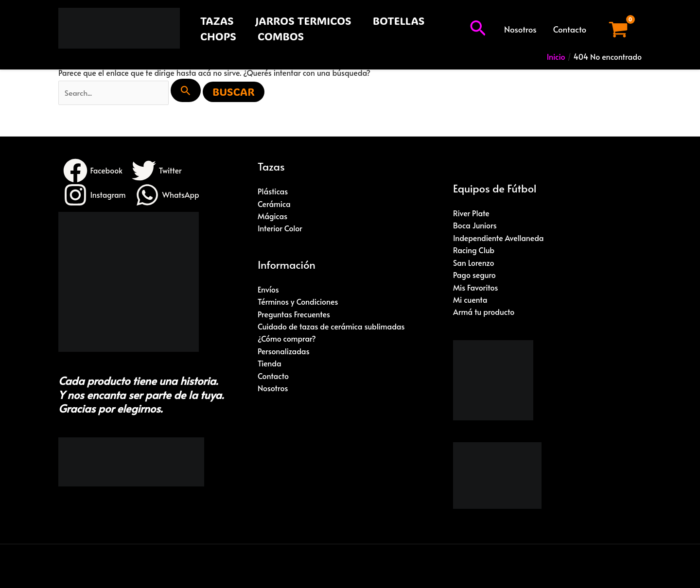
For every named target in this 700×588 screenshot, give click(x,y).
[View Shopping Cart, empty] (618, 29)
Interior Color (280, 229)
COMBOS (281, 36)
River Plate (471, 213)
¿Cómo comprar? (287, 340)
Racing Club (474, 251)
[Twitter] (157, 171)
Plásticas (273, 191)
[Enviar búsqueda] (188, 90)
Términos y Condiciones (298, 302)
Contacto (570, 29)
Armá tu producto (484, 313)
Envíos (268, 290)
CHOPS (218, 36)
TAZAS (217, 21)
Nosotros (520, 29)
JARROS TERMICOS (303, 21)
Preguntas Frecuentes (294, 314)
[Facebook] (93, 171)
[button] (478, 29)
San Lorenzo (474, 263)
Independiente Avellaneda (499, 238)
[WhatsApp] (168, 195)
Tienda (270, 364)
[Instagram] (95, 195)
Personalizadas (284, 352)
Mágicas (273, 216)
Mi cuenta (470, 300)
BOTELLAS (399, 21)
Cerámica (274, 204)
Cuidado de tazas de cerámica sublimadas (332, 327)
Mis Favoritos (476, 288)
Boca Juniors (475, 225)
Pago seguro (475, 276)
